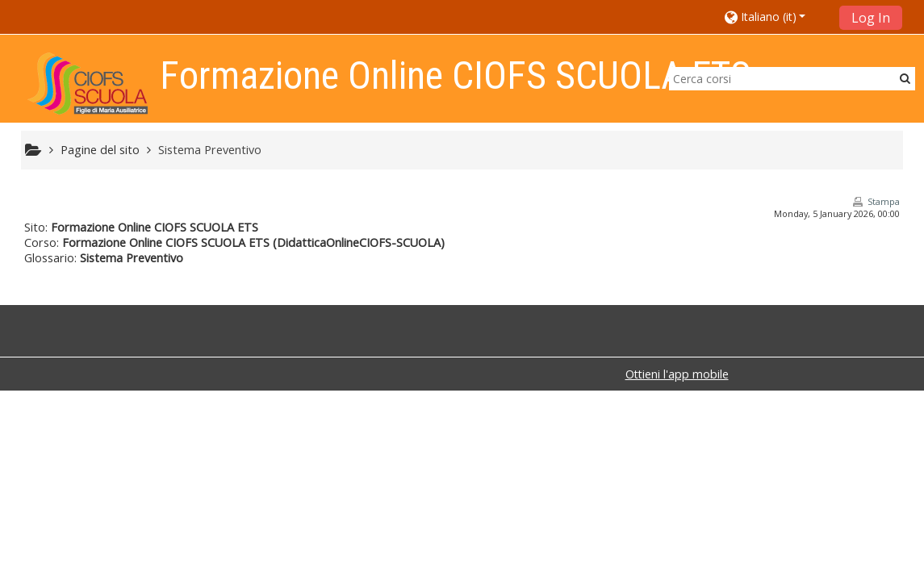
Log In (871, 18)
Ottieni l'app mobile (677, 374)
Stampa (884, 201)
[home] (88, 84)
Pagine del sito (100, 150)
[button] (777, 17)
